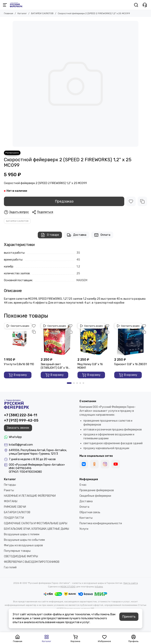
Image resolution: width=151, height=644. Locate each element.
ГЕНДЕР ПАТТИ (14, 518)
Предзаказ (64, 201)
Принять (129, 617)
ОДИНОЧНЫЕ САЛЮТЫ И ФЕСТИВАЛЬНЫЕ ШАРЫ (36, 523)
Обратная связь (90, 512)
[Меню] (5, 5)
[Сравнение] (142, 201)
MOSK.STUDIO (68, 587)
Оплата (102, 235)
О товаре (50, 235)
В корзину (18, 375)
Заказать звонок (18, 428)
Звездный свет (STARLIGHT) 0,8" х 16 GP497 (55, 366)
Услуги (84, 529)
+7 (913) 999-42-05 (21, 420)
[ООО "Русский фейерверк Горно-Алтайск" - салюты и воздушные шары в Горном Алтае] (16, 5)
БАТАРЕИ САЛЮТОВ (42, 13)
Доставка (77, 235)
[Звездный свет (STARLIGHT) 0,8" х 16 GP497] (57, 339)
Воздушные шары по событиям (24, 540)
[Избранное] (131, 201)
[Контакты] (145, 5)
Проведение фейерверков (97, 490)
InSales (99, 587)
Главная (9, 13)
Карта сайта (131, 583)
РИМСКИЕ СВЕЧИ (15, 507)
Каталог (22, 13)
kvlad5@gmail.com (21, 445)
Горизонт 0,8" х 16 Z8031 (130, 364)
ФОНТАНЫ (11, 501)
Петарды (10, 485)
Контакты (86, 518)
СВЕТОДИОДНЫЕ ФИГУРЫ (21, 556)
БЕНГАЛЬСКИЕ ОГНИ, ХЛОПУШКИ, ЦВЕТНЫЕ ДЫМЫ (36, 529)
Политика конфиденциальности (101, 523)
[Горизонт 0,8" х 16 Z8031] (131, 339)
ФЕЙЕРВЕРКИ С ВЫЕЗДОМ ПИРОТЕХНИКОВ (32, 562)
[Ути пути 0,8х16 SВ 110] (20, 339)
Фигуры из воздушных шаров (23, 545)
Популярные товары (17, 551)
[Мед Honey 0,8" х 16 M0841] (94, 339)
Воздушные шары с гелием (22, 534)
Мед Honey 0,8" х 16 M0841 (90, 366)
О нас (83, 485)
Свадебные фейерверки (95, 496)
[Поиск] (136, 5)
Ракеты (9, 490)
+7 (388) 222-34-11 (21, 415)
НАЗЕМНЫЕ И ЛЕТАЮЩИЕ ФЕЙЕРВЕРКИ (30, 496)
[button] (69, 383)
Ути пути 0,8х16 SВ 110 (19, 364)
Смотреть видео (18, 326)
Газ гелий (10, 567)
